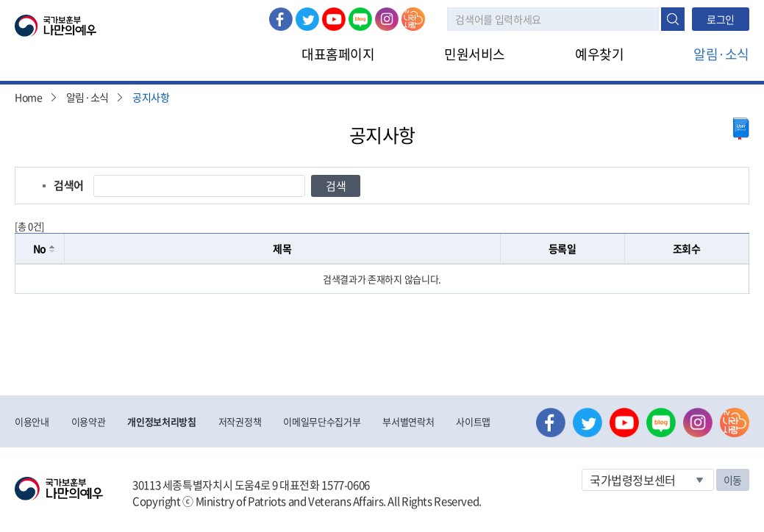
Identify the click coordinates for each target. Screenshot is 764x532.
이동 (733, 480)
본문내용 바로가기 (0, 0)
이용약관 (89, 421)
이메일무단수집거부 (322, 421)
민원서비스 (475, 54)
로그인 (126, 8)
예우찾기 (599, 54)
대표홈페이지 (338, 54)
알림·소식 (721, 54)
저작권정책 (240, 421)
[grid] (382, 279)
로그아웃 (178, 8)
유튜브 (334, 19)
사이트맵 (473, 421)
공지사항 (151, 97)
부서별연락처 (408, 421)
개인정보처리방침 (161, 421)
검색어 (69, 185)
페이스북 (281, 19)
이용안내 (32, 421)
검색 (673, 19)
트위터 (307, 19)
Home (29, 97)
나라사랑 (413, 19)
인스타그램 (387, 19)
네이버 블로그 (360, 19)
